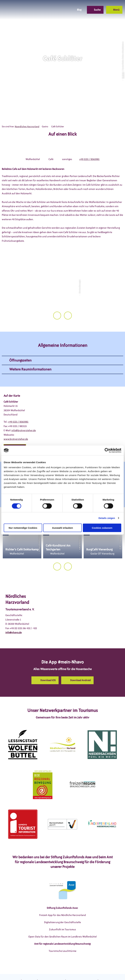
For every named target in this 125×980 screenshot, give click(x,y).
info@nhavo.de (14, 623)
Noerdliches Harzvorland (27, 127)
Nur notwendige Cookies (23, 528)
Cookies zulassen (102, 528)
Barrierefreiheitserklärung (82, 972)
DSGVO (15, 972)
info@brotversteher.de (24, 421)
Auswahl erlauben (62, 528)
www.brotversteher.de (16, 429)
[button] (56, 10)
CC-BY (120, 538)
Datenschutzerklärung (52, 972)
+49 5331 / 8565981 (89, 159)
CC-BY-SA (123, 75)
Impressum (29, 972)
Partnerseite (107, 972)
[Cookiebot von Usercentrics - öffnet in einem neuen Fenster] (107, 450)
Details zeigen (107, 518)
